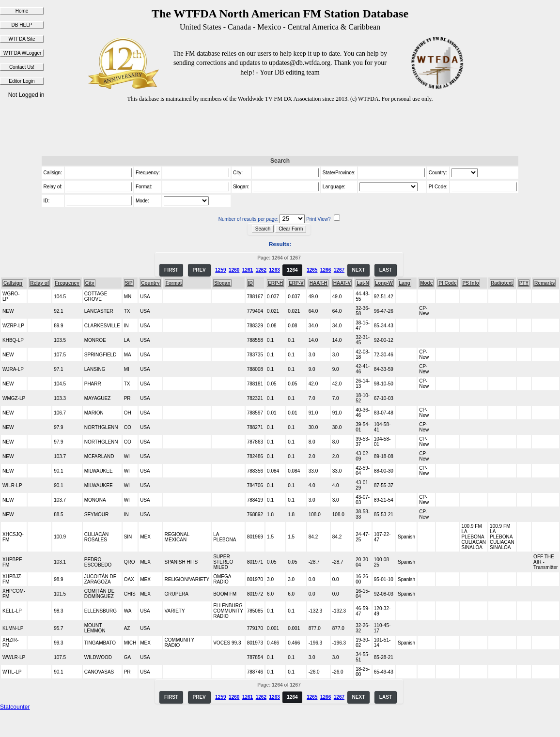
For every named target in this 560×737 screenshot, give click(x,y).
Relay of (39, 283)
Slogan (222, 283)
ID (250, 283)
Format (174, 283)
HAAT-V (342, 283)
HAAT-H (319, 283)
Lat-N (363, 283)
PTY (524, 283)
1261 (248, 270)
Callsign (13, 283)
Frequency (67, 283)
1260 (234, 270)
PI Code (447, 283)
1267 (339, 270)
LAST (386, 270)
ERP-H (275, 283)
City (90, 283)
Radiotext (502, 283)
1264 (292, 270)
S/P (129, 283)
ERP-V (296, 283)
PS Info (471, 283)
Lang (404, 283)
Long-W (384, 283)
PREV (199, 270)
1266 (326, 270)
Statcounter (15, 707)
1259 (220, 270)
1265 (312, 270)
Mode (426, 283)
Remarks (544, 283)
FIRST (171, 270)
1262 (261, 270)
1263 (275, 270)
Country (150, 283)
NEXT (359, 270)
